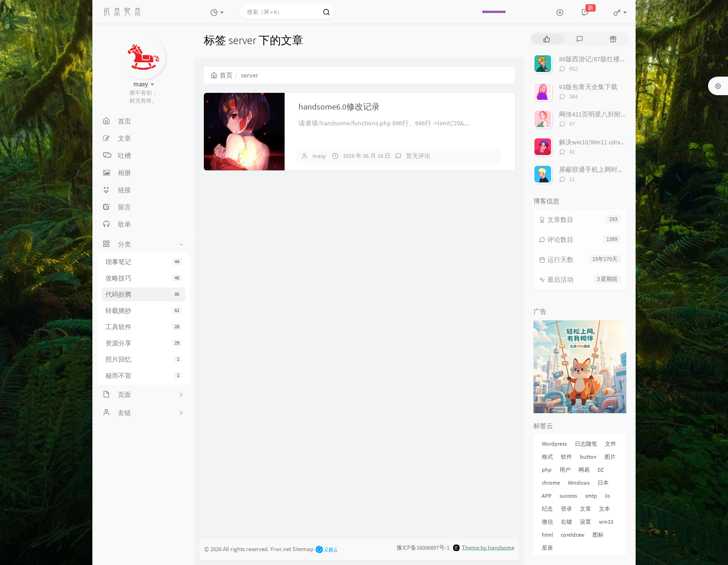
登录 (566, 509)
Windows (579, 483)
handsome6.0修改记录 (339, 107)
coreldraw (573, 535)
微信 (547, 522)
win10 (606, 522)
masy (319, 156)
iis (608, 496)
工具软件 (143, 327)
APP (547, 496)
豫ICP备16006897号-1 (423, 548)
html (547, 535)
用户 (565, 470)
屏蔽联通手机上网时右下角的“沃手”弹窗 (617, 169)
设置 (585, 522)
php (547, 470)
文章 (585, 509)
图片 (610, 457)
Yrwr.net (281, 549)
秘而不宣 (143, 376)
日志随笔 (586, 444)
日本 (603, 483)
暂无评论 (418, 156)
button (588, 457)
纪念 (547, 509)
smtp (591, 496)
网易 (584, 470)
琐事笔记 (143, 262)
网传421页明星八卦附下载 (596, 114)
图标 (598, 535)
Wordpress (554, 444)
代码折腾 (143, 294)
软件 (566, 457)
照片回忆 (143, 359)
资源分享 (143, 343)
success (568, 496)
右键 (566, 522)
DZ (601, 470)
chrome (551, 483)
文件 (611, 444)
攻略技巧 (143, 278)
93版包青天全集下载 (588, 87)
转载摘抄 (143, 311)
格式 (547, 457)
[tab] (547, 39)
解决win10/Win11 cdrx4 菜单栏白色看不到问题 (624, 142)
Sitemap (303, 549)
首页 (222, 75)
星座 (547, 548)
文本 (604, 509)
